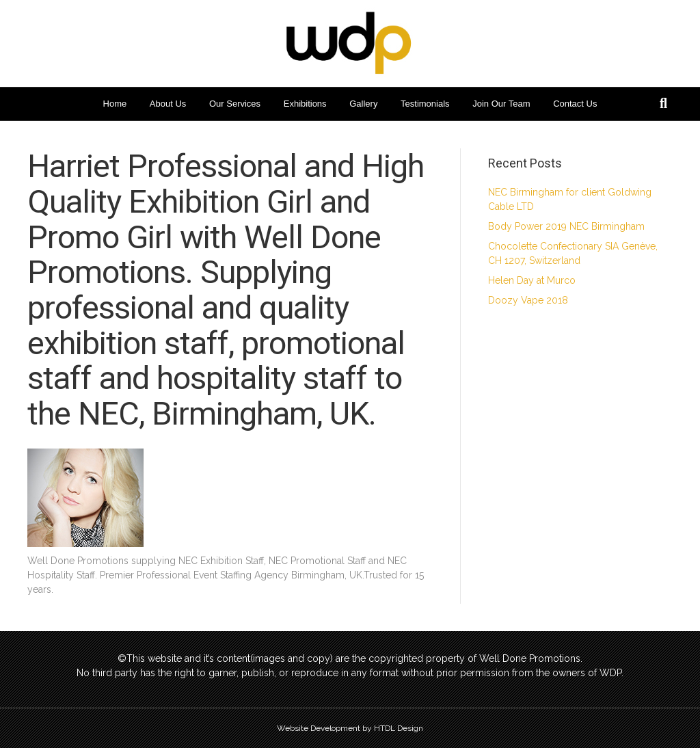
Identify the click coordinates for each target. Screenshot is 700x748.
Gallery (363, 104)
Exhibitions (305, 104)
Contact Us (575, 104)
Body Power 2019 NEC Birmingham (566, 226)
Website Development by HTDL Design (350, 728)
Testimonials (425, 104)
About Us (168, 104)
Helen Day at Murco (532, 280)
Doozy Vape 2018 (528, 300)
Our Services (235, 104)
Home (115, 104)
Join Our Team (501, 104)
